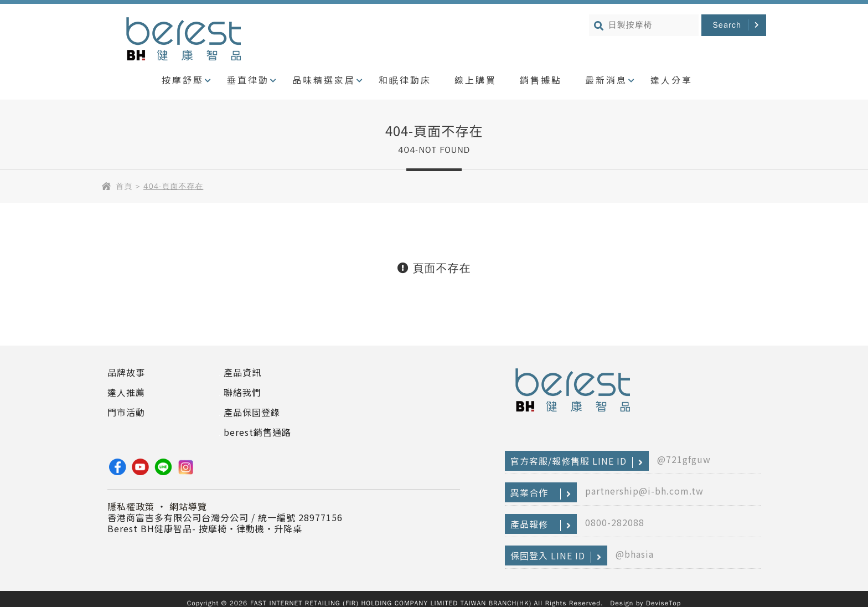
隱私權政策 (131, 506)
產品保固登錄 (252, 412)
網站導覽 (188, 506)
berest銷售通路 (257, 432)
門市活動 (126, 412)
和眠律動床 (405, 80)
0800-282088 (615, 522)
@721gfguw (684, 459)
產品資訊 (242, 372)
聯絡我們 (242, 392)
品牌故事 (126, 372)
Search (727, 25)
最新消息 (606, 80)
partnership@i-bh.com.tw (644, 491)
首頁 (124, 186)
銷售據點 (541, 80)
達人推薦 (126, 392)
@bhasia (635, 554)
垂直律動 (248, 80)
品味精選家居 (324, 80)
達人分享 (671, 80)
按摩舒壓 (183, 80)
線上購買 (476, 80)
